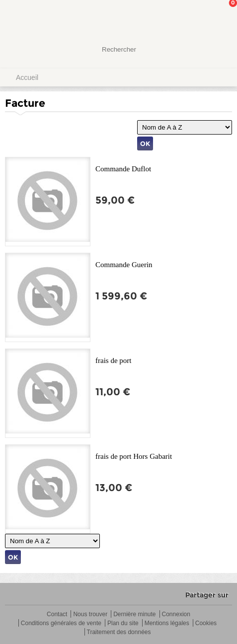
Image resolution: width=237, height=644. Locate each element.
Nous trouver (90, 614)
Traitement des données (119, 632)
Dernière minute (134, 614)
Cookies (206, 623)
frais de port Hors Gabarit (134, 456)
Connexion (176, 614)
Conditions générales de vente (61, 623)
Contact (57, 614)
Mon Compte (192, 17)
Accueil (27, 77)
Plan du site (123, 623)
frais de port (113, 360)
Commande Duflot (123, 169)
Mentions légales (167, 623)
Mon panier (222, 17)
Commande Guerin (124, 265)
